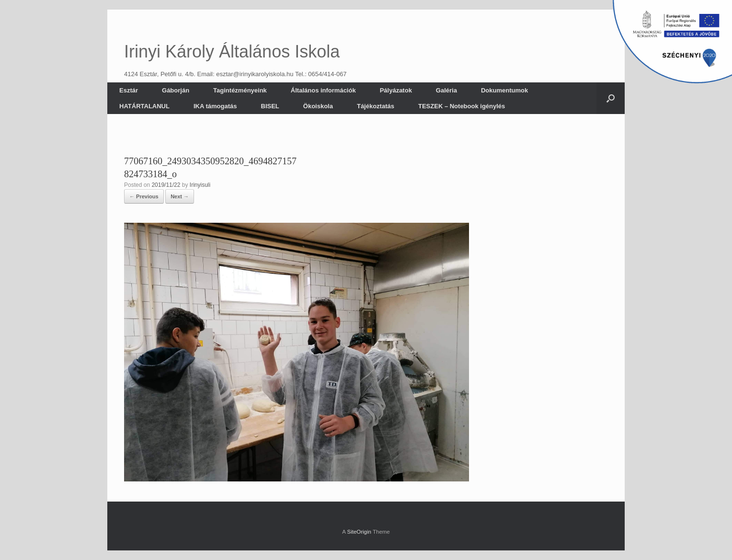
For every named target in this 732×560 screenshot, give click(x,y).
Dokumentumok (504, 90)
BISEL (270, 106)
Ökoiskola (318, 106)
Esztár (129, 90)
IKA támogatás (215, 106)
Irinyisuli (200, 185)
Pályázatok (396, 90)
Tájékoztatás (376, 106)
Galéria (446, 90)
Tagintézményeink (240, 90)
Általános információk (323, 90)
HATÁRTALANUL (144, 106)
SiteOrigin (359, 532)
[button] (611, 98)
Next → (180, 196)
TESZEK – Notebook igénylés (462, 106)
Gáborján (176, 90)
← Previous (144, 196)
